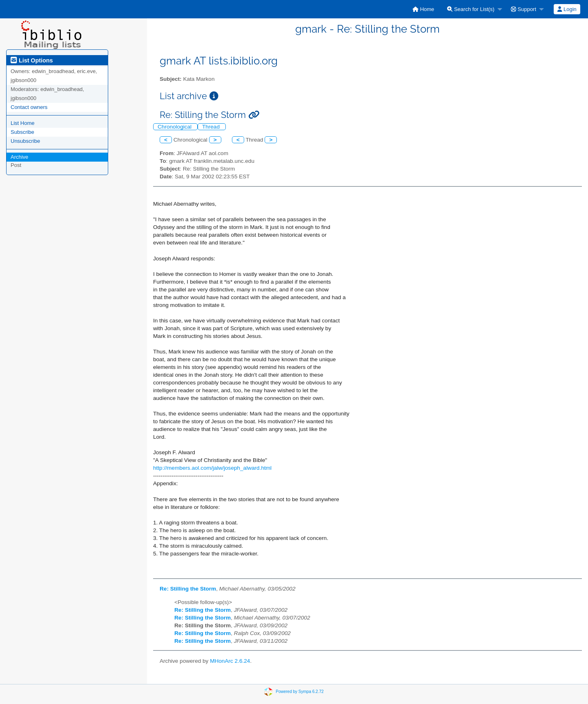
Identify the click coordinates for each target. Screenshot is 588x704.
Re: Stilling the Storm (188, 589)
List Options (32, 60)
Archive (19, 157)
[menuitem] (423, 9)
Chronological (175, 127)
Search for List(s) (471, 9)
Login (567, 9)
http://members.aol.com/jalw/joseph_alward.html (212, 468)
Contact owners (29, 107)
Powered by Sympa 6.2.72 (300, 692)
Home (423, 9)
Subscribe (22, 132)
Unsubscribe (25, 141)
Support (523, 9)
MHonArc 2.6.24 (230, 661)
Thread (212, 127)
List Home (23, 123)
